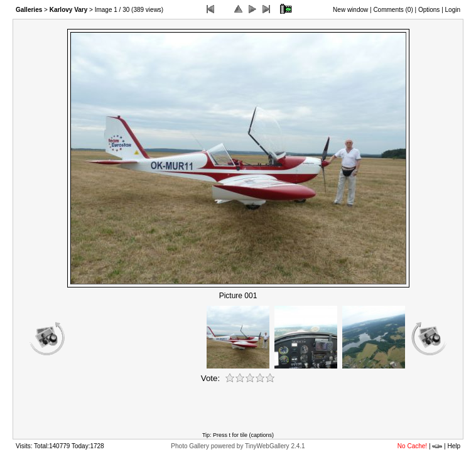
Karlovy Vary (69, 10)
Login (453, 10)
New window (350, 10)
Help (454, 446)
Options (429, 10)
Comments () (393, 10)
